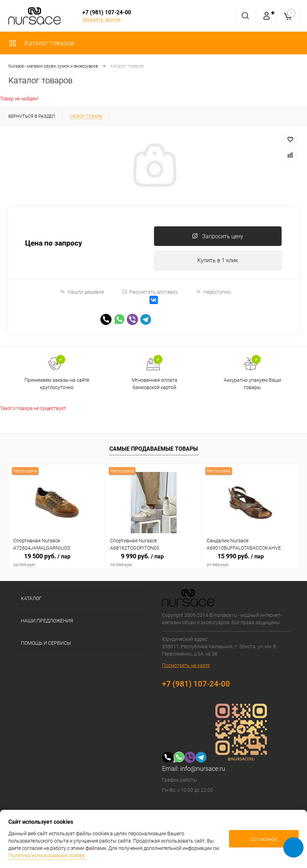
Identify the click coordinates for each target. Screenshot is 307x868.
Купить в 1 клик (218, 261)
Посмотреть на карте (186, 666)
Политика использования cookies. (47, 855)
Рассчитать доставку (150, 293)
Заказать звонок (101, 20)
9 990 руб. (154, 561)
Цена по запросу (54, 244)
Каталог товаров (41, 43)
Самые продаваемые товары (154, 450)
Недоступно (213, 293)
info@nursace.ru (203, 770)
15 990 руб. (250, 561)
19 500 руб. (57, 561)
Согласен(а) (264, 839)
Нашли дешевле (82, 293)
